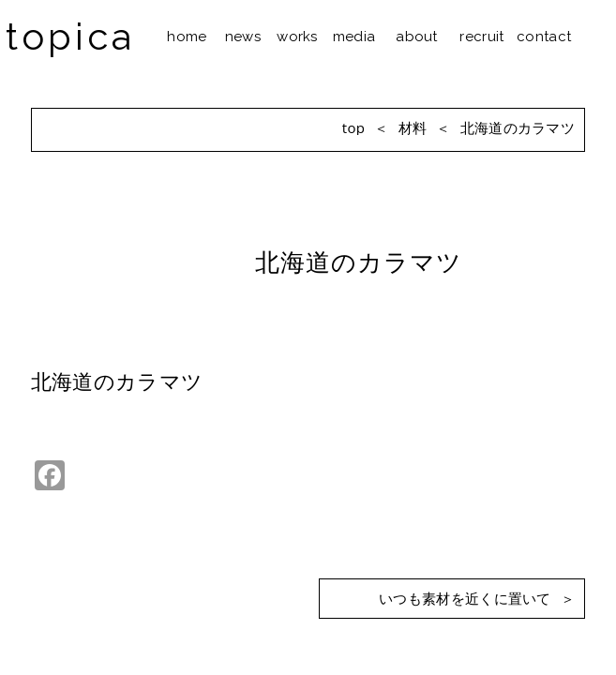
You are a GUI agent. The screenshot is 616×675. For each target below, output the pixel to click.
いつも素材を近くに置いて (477, 599)
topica (70, 36)
